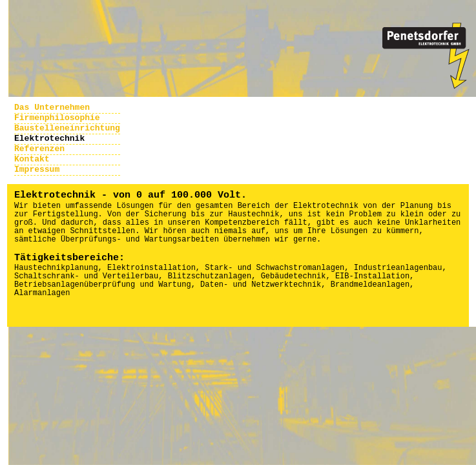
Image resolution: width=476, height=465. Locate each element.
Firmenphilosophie (57, 118)
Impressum (37, 170)
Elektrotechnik (49, 139)
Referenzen (39, 149)
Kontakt (32, 159)
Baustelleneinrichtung (67, 128)
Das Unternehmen (52, 108)
